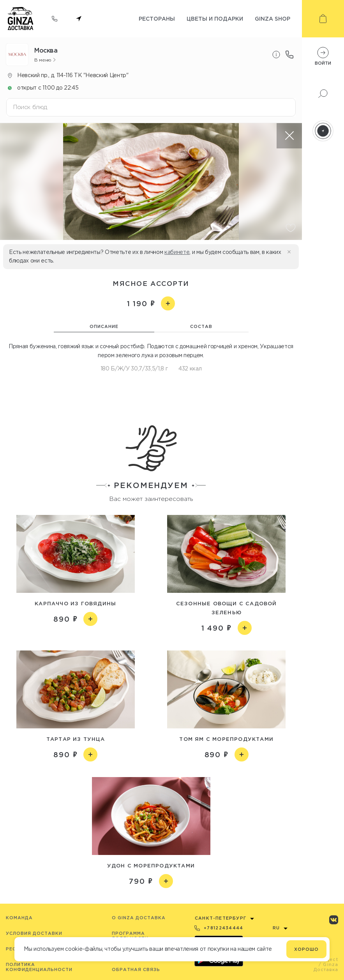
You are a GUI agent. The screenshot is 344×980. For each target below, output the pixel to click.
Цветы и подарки (215, 19)
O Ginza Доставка (139, 918)
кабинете (177, 252)
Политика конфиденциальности (39, 967)
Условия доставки (34, 933)
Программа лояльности (130, 936)
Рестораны (157, 19)
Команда (19, 918)
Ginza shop (273, 19)
